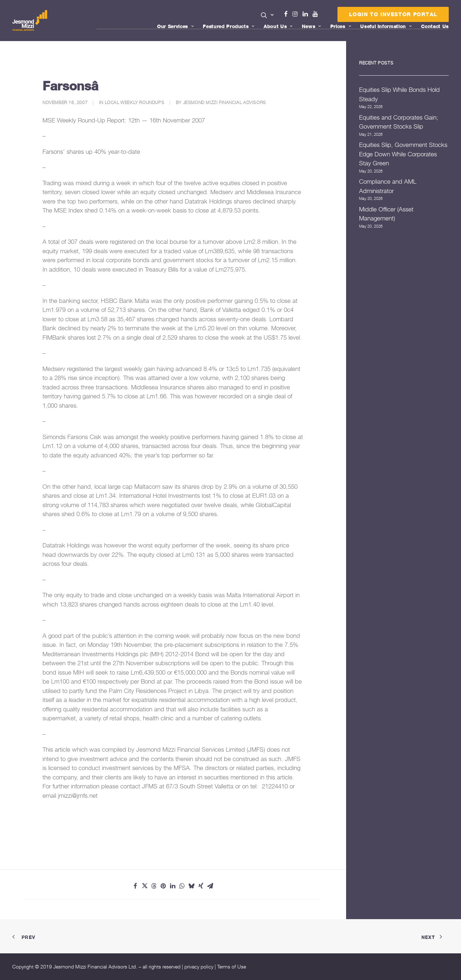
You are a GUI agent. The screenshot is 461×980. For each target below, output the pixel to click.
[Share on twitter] (145, 886)
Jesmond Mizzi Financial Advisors (225, 102)
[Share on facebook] (135, 886)
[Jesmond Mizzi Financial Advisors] (30, 21)
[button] (267, 15)
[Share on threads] (154, 886)
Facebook (289, 14)
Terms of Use (232, 966)
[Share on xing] (201, 886)
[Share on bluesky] (192, 886)
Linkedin (307, 14)
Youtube (317, 14)
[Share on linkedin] (173, 886)
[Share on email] (210, 886)
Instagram (297, 14)
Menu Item (324, 16)
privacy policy (199, 966)
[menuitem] (267, 16)
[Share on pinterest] (164, 886)
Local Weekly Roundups (135, 102)
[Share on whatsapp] (182, 886)
